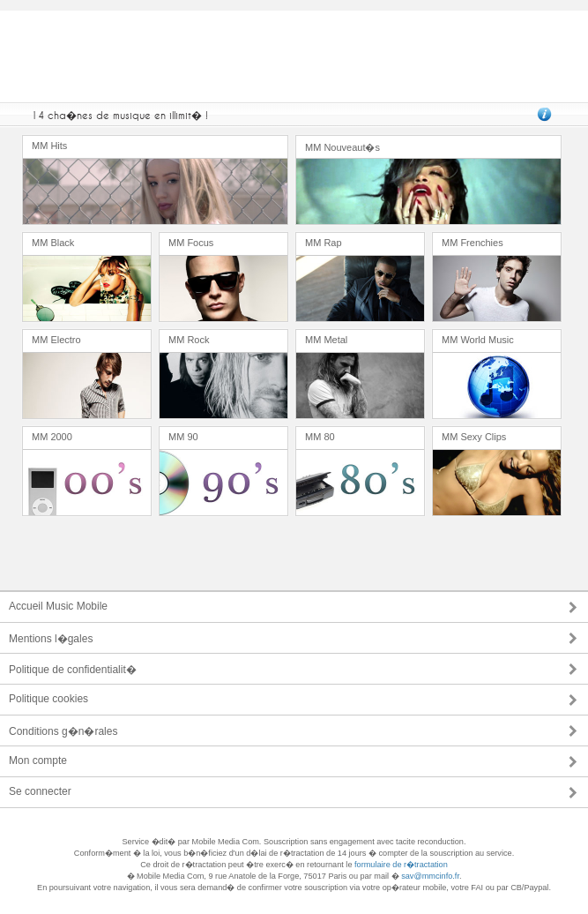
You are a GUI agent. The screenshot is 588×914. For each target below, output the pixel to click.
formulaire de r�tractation (401, 865)
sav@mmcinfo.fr (430, 876)
